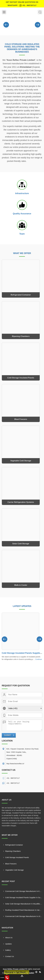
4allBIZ (32, 973)
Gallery (8, 950)
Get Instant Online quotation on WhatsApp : (22, 4)
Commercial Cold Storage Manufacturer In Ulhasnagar (24, 916)
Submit (8, 735)
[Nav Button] (6, 24)
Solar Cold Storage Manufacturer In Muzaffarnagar (24, 904)
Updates (8, 944)
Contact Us (10, 956)
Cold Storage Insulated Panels (17, 857)
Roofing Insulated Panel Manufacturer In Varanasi (24, 910)
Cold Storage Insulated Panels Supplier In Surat (24, 897)
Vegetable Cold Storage (14, 870)
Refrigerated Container (14, 845)
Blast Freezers (11, 864)
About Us (9, 938)
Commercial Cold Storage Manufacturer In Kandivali (24, 891)
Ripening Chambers (13, 851)
